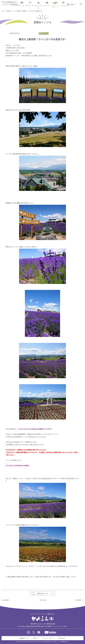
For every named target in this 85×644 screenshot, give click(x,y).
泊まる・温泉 (39, 5)
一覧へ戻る (43, 600)
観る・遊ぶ (22, 4)
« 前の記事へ (6, 600)
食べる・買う (30, 5)
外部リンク (36, 638)
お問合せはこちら (43, 594)
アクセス (64, 4)
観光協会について (24, 638)
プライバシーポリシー (49, 638)
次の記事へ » (79, 600)
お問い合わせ (62, 638)
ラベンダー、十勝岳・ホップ (55, 5)
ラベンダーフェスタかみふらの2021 (17, 465)
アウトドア (47, 4)
